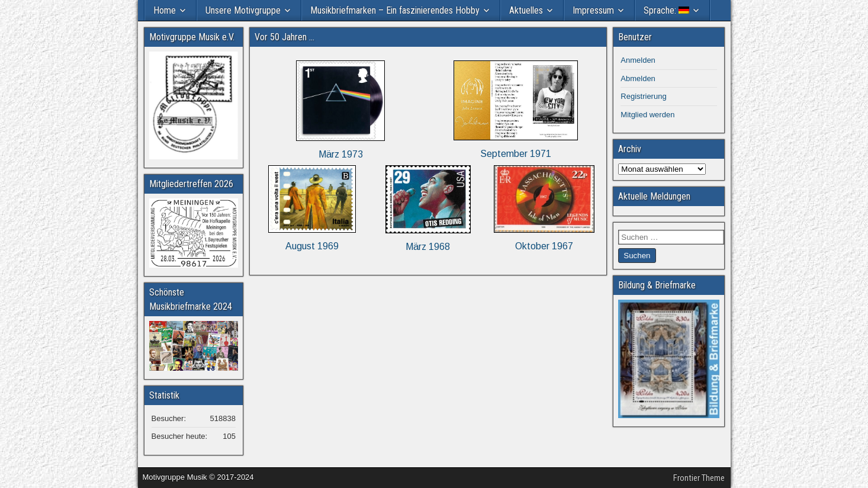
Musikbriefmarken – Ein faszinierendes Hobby (395, 10)
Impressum (593, 10)
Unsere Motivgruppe (243, 10)
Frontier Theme (699, 478)
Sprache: (666, 10)
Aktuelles (526, 10)
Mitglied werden (647, 115)
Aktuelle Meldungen (654, 196)
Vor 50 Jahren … (284, 37)
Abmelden (638, 78)
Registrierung (643, 96)
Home (165, 10)
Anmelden (638, 60)
